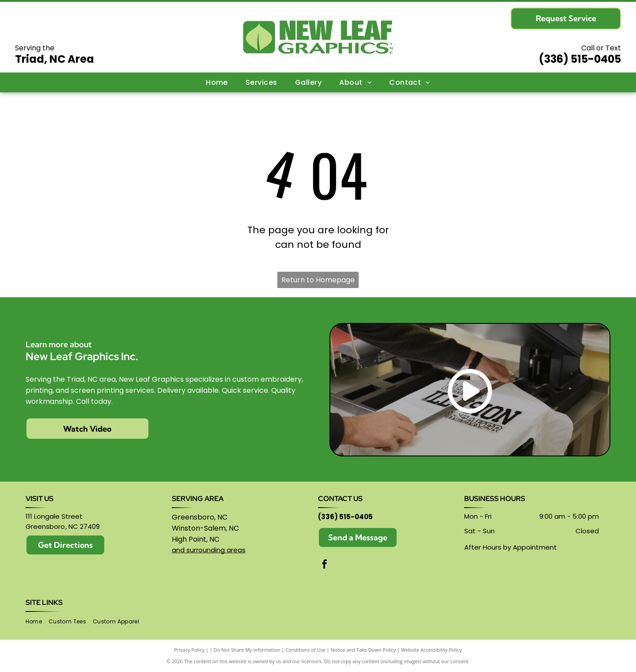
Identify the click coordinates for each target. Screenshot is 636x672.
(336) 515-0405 (580, 59)
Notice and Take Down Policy (363, 650)
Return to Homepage (318, 280)
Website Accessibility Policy (432, 650)
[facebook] (325, 565)
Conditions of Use (305, 650)
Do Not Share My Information (247, 650)
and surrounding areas (209, 550)
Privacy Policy (189, 650)
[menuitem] (217, 82)
